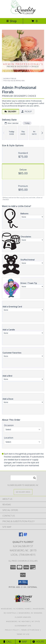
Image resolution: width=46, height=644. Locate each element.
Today (27, 123)
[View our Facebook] (21, 536)
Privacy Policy (12, 630)
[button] (23, 583)
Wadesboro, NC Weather (18, 621)
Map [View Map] (23, 642)
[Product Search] (24, 478)
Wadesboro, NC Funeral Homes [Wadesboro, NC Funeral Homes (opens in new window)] (16, 609)
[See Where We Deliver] (23, 492)
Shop (11, 21)
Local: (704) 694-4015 (23, 555)
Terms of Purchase (30, 630)
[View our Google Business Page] (25, 536)
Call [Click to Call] (8, 642)
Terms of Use (23, 634)
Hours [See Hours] (38, 642)
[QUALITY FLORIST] (23, 15)
